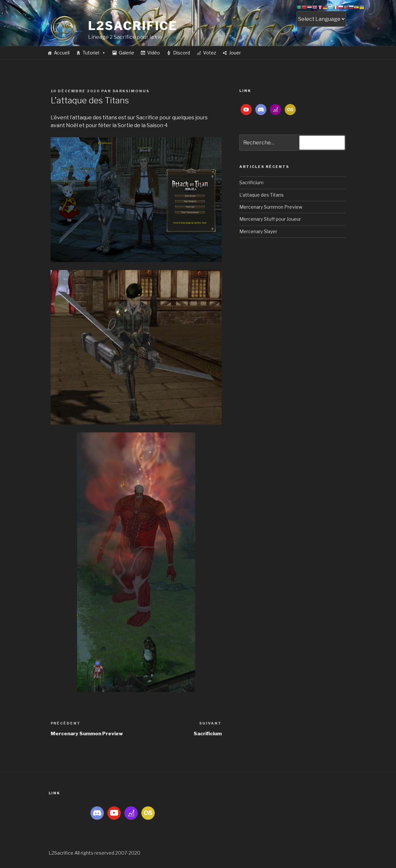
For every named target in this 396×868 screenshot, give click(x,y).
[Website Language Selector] (321, 19)
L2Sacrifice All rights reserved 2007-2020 (95, 853)
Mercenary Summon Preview (271, 207)
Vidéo (154, 53)
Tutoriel (94, 53)
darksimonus (131, 91)
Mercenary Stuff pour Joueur (270, 219)
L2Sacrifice (133, 26)
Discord (182, 53)
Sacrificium (251, 182)
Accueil (62, 53)
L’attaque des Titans (261, 195)
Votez (210, 53)
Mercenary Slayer (258, 231)
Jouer (235, 53)
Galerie (127, 53)
